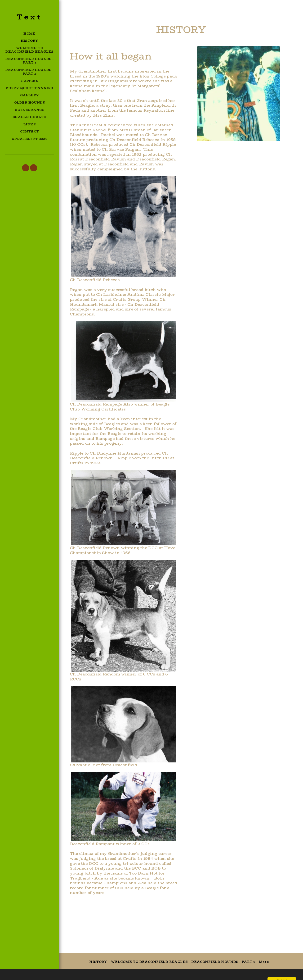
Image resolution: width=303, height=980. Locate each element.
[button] (26, 168)
